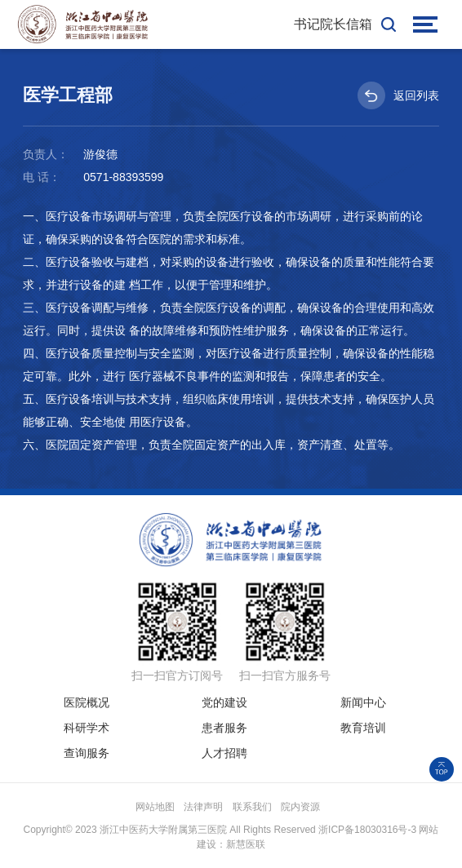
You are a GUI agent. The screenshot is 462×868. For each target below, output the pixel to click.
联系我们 (252, 807)
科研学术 (87, 728)
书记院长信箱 (333, 24)
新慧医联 (246, 844)
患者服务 (224, 728)
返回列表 (398, 95)
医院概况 (87, 702)
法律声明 (203, 807)
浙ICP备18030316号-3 (367, 830)
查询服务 (87, 753)
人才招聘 (224, 753)
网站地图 (155, 807)
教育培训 (363, 728)
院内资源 (300, 807)
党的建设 (224, 702)
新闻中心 (363, 702)
